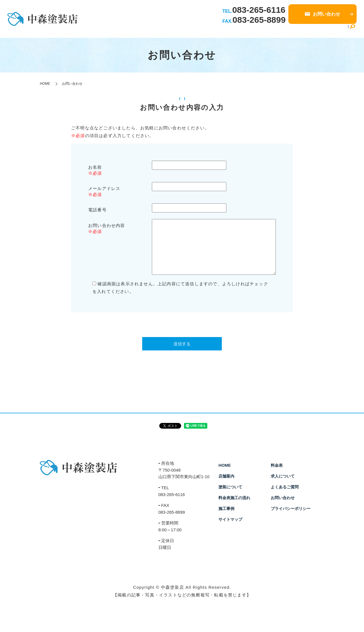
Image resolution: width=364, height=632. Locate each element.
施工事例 (257, 31)
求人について (299, 31)
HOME (161, 31)
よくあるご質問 (331, 31)
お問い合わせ (283, 498)
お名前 (95, 167)
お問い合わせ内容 (107, 225)
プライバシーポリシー (291, 509)
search (352, 31)
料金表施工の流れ (234, 498)
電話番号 (97, 210)
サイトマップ (230, 519)
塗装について (205, 31)
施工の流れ (233, 31)
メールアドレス (104, 188)
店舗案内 (180, 31)
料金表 (276, 31)
